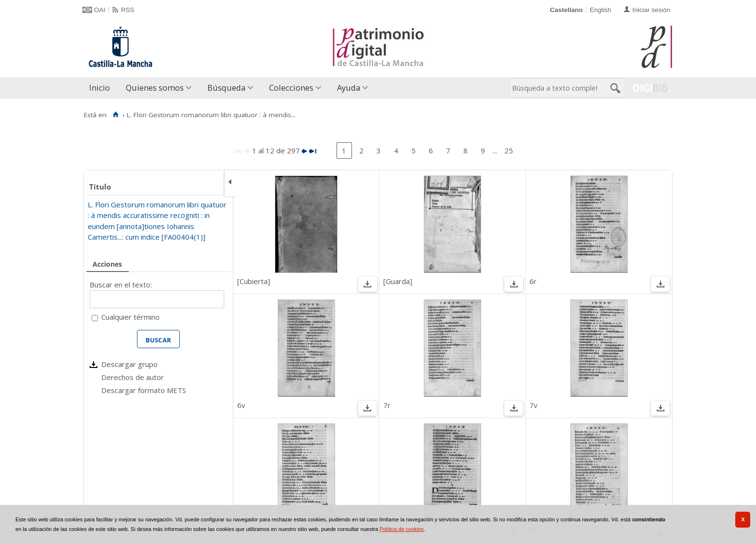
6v (241, 405)
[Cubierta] (254, 281)
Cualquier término (130, 317)
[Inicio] (115, 115)
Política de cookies (402, 529)
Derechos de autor (133, 377)
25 (509, 150)
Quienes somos (155, 88)
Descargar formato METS (144, 390)
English (600, 10)
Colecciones (291, 88)
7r (387, 405)
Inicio (100, 88)
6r (533, 281)
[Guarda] (398, 281)
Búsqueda (226, 88)
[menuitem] (102, 88)
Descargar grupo (129, 364)
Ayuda (349, 88)
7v (533, 405)
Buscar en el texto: (121, 285)
